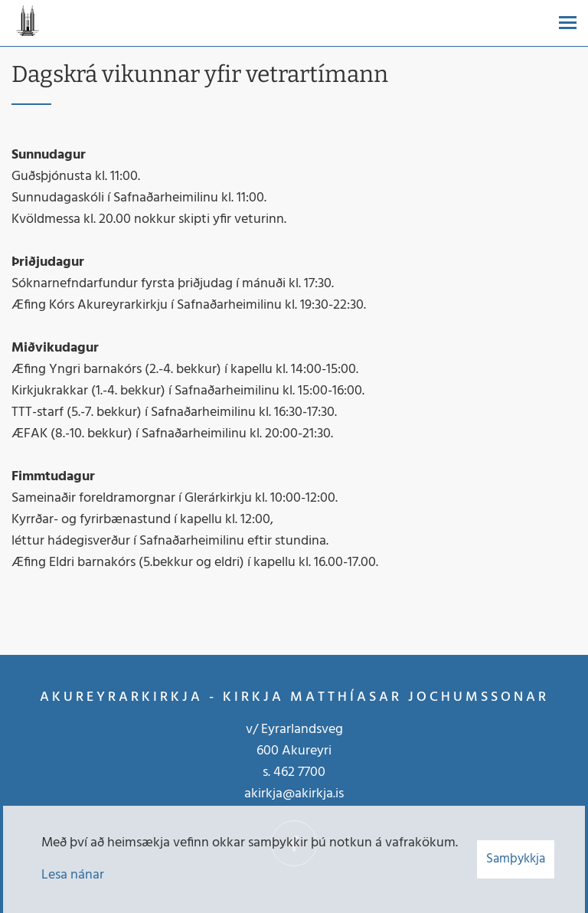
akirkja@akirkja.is (294, 794)
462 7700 (299, 772)
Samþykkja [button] (516, 859)
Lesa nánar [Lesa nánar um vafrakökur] (73, 875)
